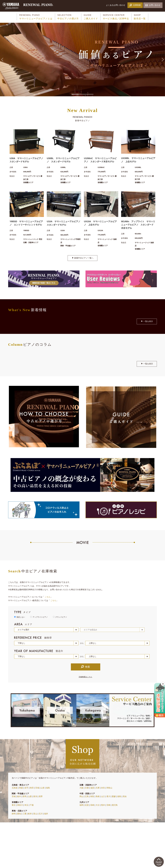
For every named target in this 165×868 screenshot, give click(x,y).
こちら (48, 597)
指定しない (21, 617)
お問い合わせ (153, 5)
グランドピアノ (61, 617)
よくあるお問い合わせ (116, 5)
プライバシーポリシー (49, 853)
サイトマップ (32, 853)
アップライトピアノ (40, 617)
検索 (85, 667)
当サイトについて (16, 853)
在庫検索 (135, 5)
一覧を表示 (147, 321)
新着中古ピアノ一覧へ (83, 258)
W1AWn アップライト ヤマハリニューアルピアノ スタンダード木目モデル (138, 225)
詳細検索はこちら (85, 677)
